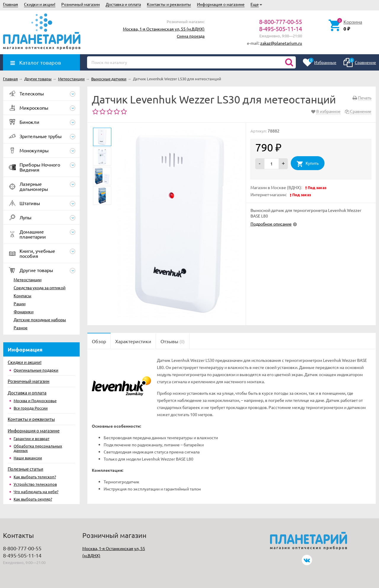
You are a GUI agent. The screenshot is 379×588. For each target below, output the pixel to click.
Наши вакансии (28, 458)
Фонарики (24, 311)
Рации (20, 303)
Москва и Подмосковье (35, 401)
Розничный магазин (81, 4)
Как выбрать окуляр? (33, 499)
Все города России (31, 408)
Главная (11, 4)
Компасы (23, 295)
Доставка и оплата (123, 4)
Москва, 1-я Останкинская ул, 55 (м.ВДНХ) (164, 29)
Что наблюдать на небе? (36, 492)
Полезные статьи (25, 469)
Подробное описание (271, 224)
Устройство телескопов (35, 484)
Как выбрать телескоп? (35, 477)
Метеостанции (28, 279)
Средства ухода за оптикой (40, 287)
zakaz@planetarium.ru (281, 43)
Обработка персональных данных (38, 448)
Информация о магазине (221, 4)
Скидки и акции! (40, 4)
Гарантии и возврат (32, 438)
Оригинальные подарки (36, 370)
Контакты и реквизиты (169, 4)
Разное (21, 327)
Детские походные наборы (40, 319)
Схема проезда (191, 36)
